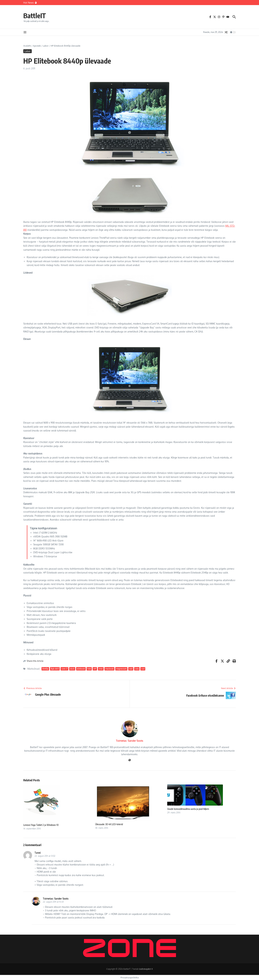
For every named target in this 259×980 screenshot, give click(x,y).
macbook (109, 669)
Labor (46, 46)
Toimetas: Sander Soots (129, 741)
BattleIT (35, 16)
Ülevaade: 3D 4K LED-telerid (109, 824)
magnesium (121, 669)
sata (137, 669)
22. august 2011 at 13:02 (45, 856)
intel (101, 669)
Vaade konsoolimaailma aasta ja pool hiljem (188, 809)
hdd (89, 669)
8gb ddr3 (55, 669)
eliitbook (81, 669)
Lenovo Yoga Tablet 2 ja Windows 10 (41, 825)
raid (131, 669)
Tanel (38, 853)
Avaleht (27, 46)
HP (95, 669)
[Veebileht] (130, 760)
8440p (45, 669)
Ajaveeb (37, 46)
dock (72, 669)
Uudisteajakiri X (146, 969)
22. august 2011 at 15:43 (53, 902)
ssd (143, 669)
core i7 (64, 669)
